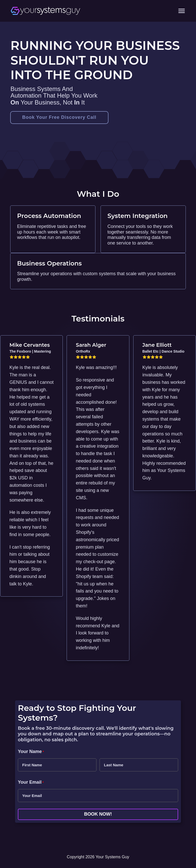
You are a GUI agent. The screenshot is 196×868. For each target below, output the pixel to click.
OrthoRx (83, 351)
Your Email (31, 782)
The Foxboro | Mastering (30, 351)
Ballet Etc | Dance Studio (163, 351)
